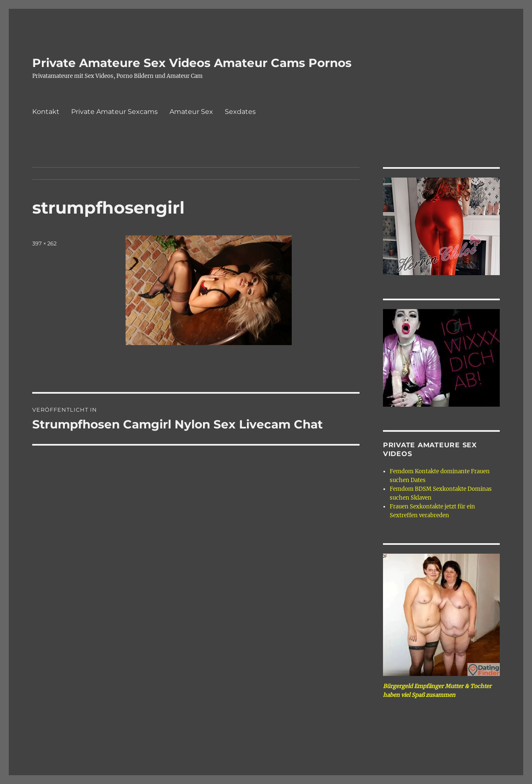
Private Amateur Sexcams (114, 112)
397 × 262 (44, 243)
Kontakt (46, 112)
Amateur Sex (191, 112)
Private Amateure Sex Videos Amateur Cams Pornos (192, 63)
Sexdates (240, 112)
